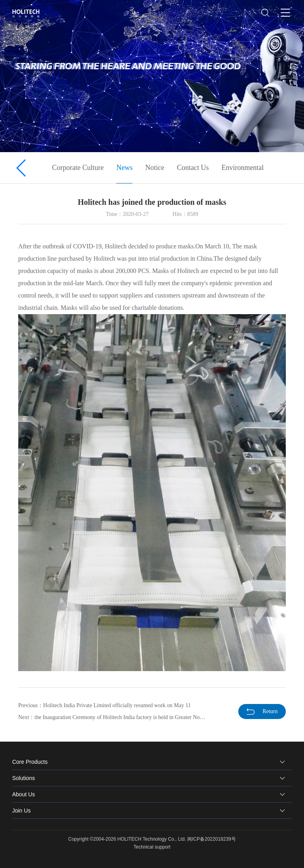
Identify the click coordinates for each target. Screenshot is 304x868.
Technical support (152, 847)
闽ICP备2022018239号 (212, 839)
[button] (22, 168)
